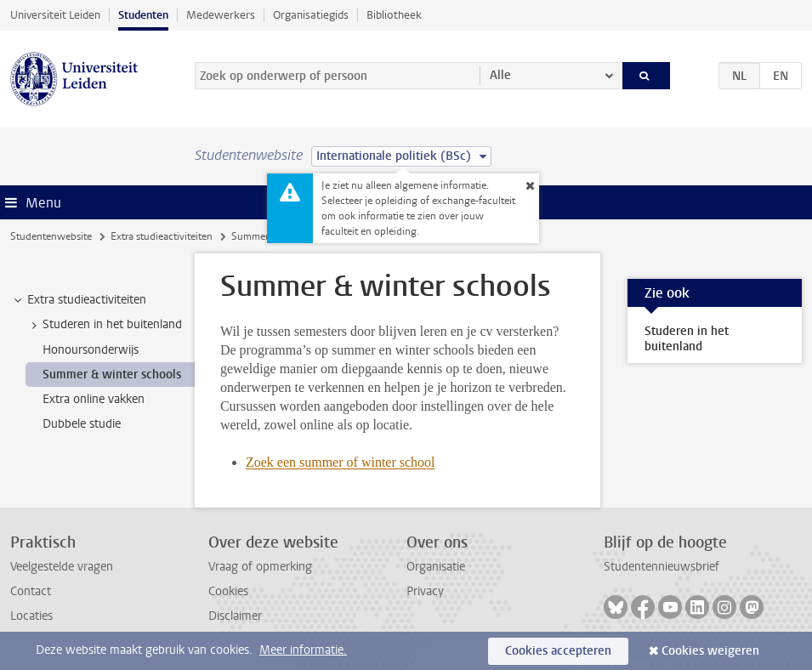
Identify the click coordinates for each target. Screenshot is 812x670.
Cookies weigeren (710, 651)
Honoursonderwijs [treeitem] (91, 350)
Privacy (425, 591)
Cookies (228, 591)
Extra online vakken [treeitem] (94, 399)
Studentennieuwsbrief (662, 567)
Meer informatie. (303, 650)
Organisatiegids (311, 15)
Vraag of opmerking (260, 567)
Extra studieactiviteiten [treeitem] (79, 300)
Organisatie (436, 567)
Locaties (31, 616)
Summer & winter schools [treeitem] (112, 375)
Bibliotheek (394, 15)
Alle (500, 75)
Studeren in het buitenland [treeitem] (104, 325)
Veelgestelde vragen (62, 567)
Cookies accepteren (558, 651)
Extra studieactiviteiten (162, 236)
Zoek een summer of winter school (341, 462)
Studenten (143, 15)
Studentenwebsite (51, 236)
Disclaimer (235, 616)
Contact (31, 591)
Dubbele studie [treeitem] (82, 424)
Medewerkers (221, 15)
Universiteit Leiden (55, 15)
